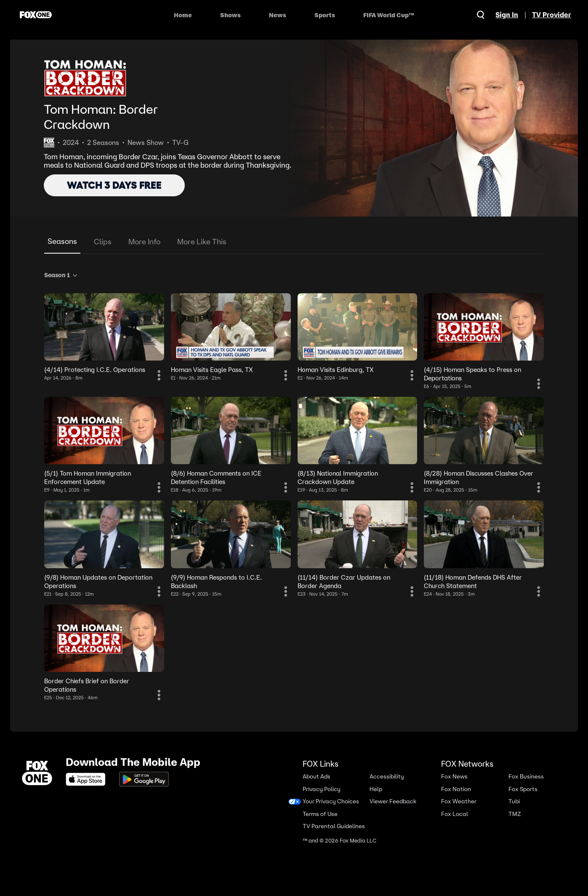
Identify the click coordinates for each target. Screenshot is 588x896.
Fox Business (526, 777)
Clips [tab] (103, 242)
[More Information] (159, 375)
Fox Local (455, 814)
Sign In (507, 15)
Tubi (514, 801)
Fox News (454, 777)
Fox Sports (523, 789)
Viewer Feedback (393, 801)
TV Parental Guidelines (334, 826)
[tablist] (294, 242)
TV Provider (552, 15)
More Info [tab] (144, 242)
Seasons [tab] (62, 241)
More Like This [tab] (202, 242)
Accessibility (387, 777)
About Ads (317, 777)
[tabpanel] (294, 484)
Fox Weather (459, 801)
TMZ (515, 814)
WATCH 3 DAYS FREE (114, 185)
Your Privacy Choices (331, 801)
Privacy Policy (322, 789)
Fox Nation (456, 789)
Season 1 (61, 275)
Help (376, 789)
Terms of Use (320, 814)
